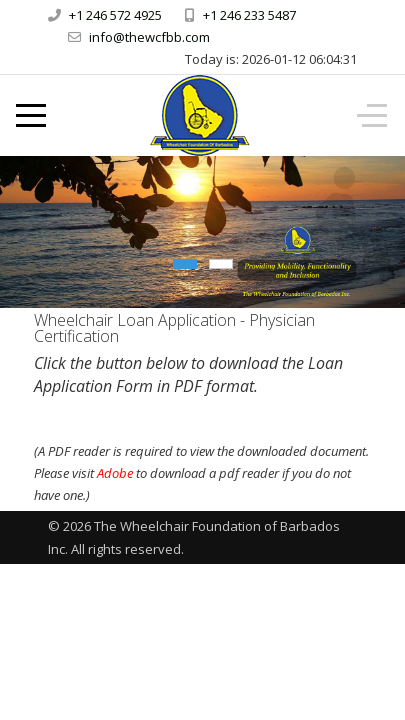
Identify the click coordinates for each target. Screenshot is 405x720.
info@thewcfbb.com (149, 37)
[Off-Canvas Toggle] (372, 116)
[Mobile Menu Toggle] (31, 116)
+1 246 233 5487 (249, 15)
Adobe (115, 473)
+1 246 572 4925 (115, 15)
